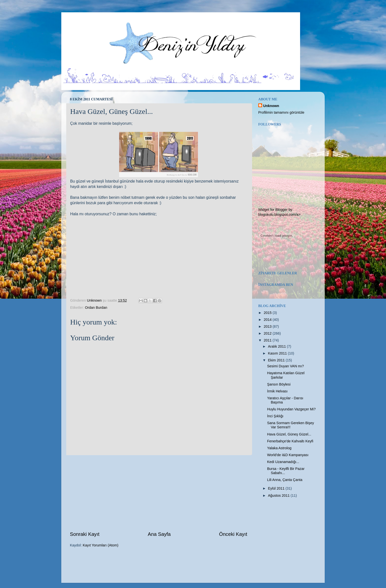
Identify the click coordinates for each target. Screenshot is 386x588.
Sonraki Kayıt (85, 534)
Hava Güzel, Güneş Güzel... (289, 434)
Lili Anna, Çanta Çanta (285, 480)
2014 (268, 320)
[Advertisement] (159, 493)
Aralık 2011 (278, 346)
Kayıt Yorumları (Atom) (101, 545)
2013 (268, 326)
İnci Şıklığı (275, 416)
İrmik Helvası (277, 391)
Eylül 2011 (277, 488)
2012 (268, 333)
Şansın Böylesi (279, 384)
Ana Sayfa (159, 534)
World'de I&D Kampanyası (288, 455)
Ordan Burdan (96, 308)
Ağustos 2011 (279, 495)
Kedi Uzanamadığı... (283, 462)
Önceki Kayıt (233, 534)
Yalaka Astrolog (279, 448)
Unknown (271, 106)
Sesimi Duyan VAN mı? (285, 366)
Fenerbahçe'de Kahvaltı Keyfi (290, 441)
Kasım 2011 (278, 353)
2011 (268, 340)
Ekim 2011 (277, 360)
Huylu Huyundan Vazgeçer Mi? (291, 409)
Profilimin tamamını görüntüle (281, 112)
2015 (268, 313)
